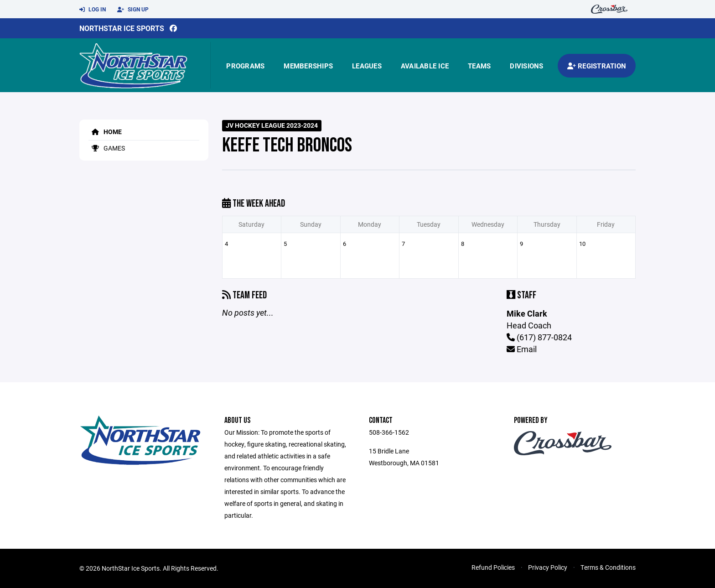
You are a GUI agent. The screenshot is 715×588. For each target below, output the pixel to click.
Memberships (308, 66)
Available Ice (425, 66)
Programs (245, 66)
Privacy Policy (548, 567)
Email (522, 349)
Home (105, 132)
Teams (479, 66)
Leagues (367, 66)
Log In (93, 10)
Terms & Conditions (608, 567)
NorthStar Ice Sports (122, 28)
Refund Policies (493, 567)
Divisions (526, 66)
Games (107, 148)
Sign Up (133, 10)
